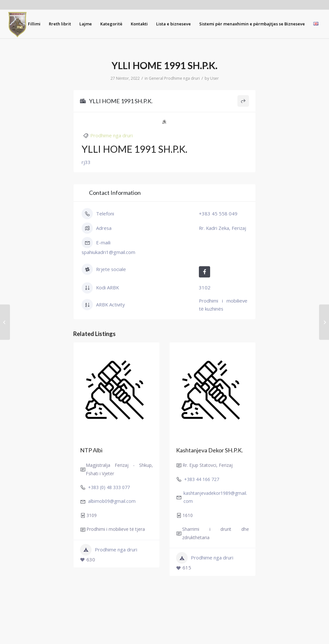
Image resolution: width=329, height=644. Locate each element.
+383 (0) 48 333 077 (109, 488)
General (156, 78)
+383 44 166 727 (202, 479)
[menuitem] (34, 24)
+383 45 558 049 (218, 213)
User (214, 78)
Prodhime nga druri (182, 78)
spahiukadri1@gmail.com (108, 252)
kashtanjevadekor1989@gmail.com (215, 497)
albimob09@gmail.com (112, 501)
